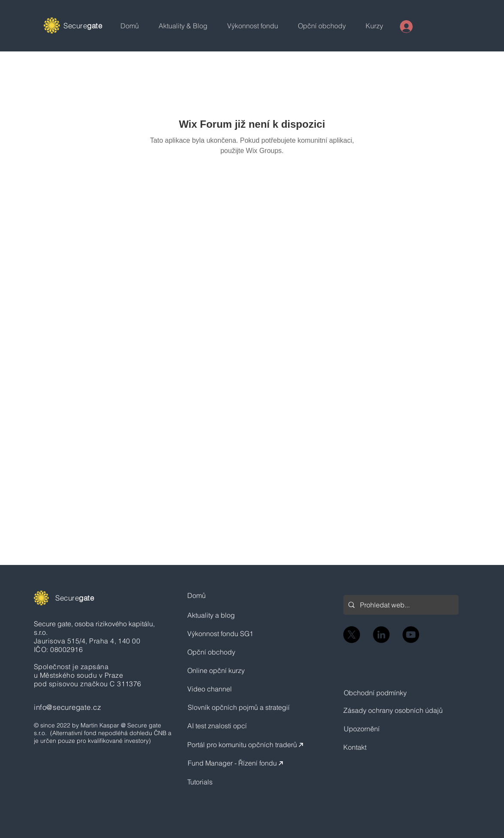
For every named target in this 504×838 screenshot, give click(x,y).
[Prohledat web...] (400, 605)
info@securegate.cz (67, 707)
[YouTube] (411, 635)
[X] (352, 635)
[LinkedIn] (381, 635)
